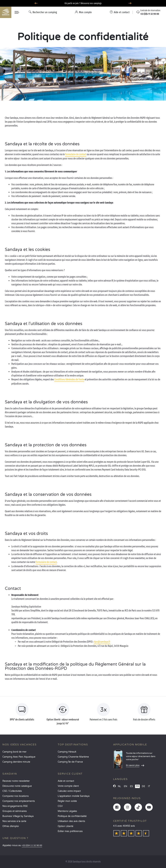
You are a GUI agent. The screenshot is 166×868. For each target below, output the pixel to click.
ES (131, 786)
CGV (60, 806)
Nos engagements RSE (15, 806)
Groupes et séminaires (15, 811)
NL (119, 786)
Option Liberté (65, 826)
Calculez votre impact (69, 791)
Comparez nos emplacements (19, 801)
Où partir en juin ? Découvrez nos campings (83, 3)
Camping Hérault (67, 752)
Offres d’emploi (11, 826)
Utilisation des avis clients (71, 821)
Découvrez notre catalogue (17, 786)
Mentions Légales (67, 811)
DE (143, 786)
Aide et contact (66, 781)
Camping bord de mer (14, 752)
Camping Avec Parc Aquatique (19, 757)
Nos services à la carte (14, 821)
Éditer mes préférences (70, 831)
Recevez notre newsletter (16, 781)
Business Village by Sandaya (18, 816)
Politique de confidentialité (72, 816)
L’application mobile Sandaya (74, 796)
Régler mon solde (67, 801)
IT (149, 786)
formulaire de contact (76, 154)
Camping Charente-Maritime (73, 757)
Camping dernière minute (16, 762)
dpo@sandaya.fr (102, 642)
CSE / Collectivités (12, 791)
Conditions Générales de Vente (69, 379)
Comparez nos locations (16, 796)
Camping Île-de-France (70, 762)
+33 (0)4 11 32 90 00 (32, 846)
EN (125, 786)
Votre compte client (68, 786)
